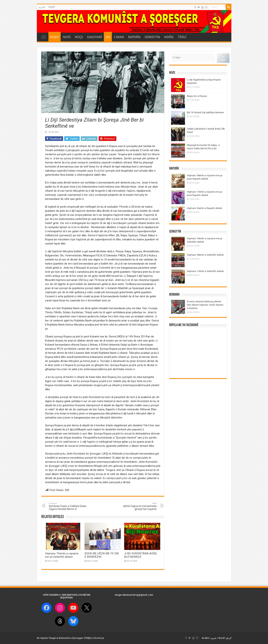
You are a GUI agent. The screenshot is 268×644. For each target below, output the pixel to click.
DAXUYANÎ (95, 37)
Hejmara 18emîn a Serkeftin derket (205, 255)
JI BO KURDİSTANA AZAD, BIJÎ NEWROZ (141, 555)
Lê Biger (223, 58)
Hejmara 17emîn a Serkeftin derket (205, 271)
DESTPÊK (44, 37)
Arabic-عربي (209, 638)
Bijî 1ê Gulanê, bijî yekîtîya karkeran (205, 112)
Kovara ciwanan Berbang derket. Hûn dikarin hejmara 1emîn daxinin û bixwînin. (205, 305)
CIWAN (119, 37)
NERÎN (169, 37)
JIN (108, 37)
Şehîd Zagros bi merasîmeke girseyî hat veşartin (138, 506)
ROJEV (55, 37)
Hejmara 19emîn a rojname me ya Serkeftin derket (62, 555)
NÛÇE (79, 37)
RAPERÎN (134, 37)
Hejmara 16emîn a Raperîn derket (205, 208)
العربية (42, 7)
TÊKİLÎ (182, 37)
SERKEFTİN (152, 37)
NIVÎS (67, 37)
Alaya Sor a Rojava (197, 96)
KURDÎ (52, 7)
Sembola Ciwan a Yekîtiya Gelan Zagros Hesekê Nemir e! (68, 506)
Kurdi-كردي (225, 638)
